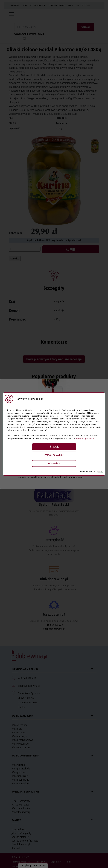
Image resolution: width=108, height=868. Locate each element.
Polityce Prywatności (85, 438)
